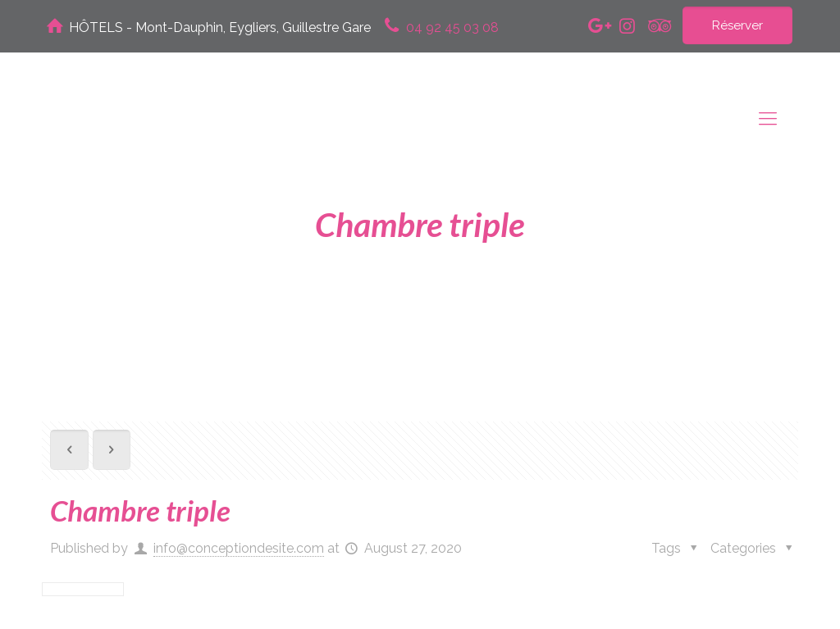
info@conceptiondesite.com (239, 548)
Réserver (737, 25)
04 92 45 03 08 (452, 27)
